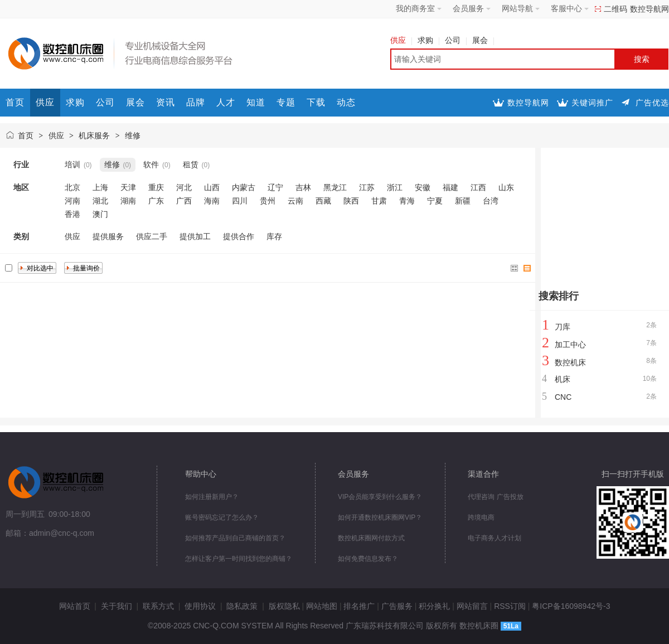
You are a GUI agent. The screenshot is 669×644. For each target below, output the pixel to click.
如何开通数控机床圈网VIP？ (380, 517)
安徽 (423, 187)
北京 (72, 187)
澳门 (100, 214)
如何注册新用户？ (212, 497)
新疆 (463, 201)
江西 (478, 187)
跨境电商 (481, 517)
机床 (563, 379)
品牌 (196, 102)
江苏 (367, 187)
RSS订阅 (510, 606)
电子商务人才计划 (495, 538)
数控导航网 (649, 9)
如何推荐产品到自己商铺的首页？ (235, 538)
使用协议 (200, 606)
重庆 (156, 187)
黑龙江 (335, 187)
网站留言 (472, 606)
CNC (563, 397)
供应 (401, 40)
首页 (15, 102)
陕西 (351, 201)
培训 (72, 164)
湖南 (128, 201)
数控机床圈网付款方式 (371, 538)
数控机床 (570, 362)
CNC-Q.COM (216, 626)
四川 (240, 201)
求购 (428, 40)
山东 (506, 187)
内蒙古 (244, 187)
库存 (274, 236)
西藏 (323, 201)
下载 (316, 102)
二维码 (615, 9)
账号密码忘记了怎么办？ (222, 517)
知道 (256, 102)
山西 (212, 187)
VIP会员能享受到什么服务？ (380, 497)
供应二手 (152, 236)
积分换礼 (434, 606)
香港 (72, 214)
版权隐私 (284, 606)
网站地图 (322, 606)
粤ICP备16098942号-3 (571, 606)
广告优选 (652, 103)
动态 (346, 102)
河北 (184, 187)
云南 (295, 201)
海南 (212, 201)
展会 (483, 40)
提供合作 (239, 236)
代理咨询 (481, 497)
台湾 (491, 201)
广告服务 (397, 606)
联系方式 (158, 606)
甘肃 (379, 201)
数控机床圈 (479, 626)
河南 (72, 201)
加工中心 (570, 345)
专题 (286, 102)
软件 (151, 164)
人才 (226, 102)
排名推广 (359, 606)
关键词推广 (592, 103)
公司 (456, 40)
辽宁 (275, 187)
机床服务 (94, 135)
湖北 (100, 201)
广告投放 (510, 497)
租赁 (191, 164)
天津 (128, 187)
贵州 (268, 201)
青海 (407, 201)
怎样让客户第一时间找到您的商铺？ (239, 559)
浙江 (395, 187)
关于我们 (117, 606)
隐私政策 (242, 606)
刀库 (563, 327)
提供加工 (195, 236)
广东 (156, 201)
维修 (133, 135)
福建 (450, 187)
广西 (184, 201)
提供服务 (108, 236)
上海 (100, 187)
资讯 (166, 102)
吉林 (303, 187)
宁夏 (435, 201)
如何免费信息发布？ (368, 559)
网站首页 (75, 606)
